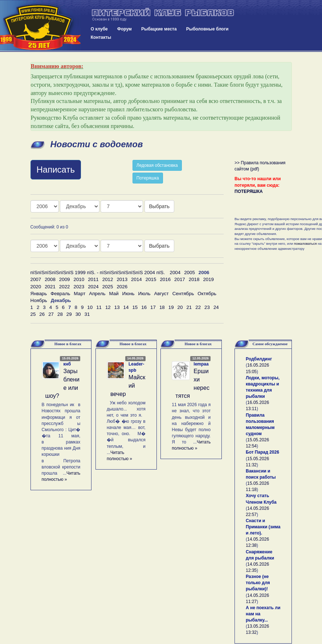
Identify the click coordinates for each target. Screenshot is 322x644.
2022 (65, 287)
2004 (175, 273)
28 (60, 314)
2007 (36, 279)
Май (114, 294)
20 (180, 307)
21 (189, 307)
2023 (79, 287)
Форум (125, 29)
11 (99, 307)
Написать (56, 170)
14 (126, 307)
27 (51, 314)
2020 (36, 287)
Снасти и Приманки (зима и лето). (263, 527)
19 (171, 307)
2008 (50, 279)
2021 (50, 287)
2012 (108, 279)
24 (216, 307)
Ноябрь (39, 300)
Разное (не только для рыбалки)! (258, 583)
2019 (208, 279)
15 (135, 307)
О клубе (99, 29)
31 (87, 314)
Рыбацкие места (159, 29)
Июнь (129, 294)
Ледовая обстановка (157, 165)
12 (108, 307)
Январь (39, 294)
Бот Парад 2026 (262, 452)
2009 (65, 279)
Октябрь (207, 294)
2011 (93, 279)
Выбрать (159, 206)
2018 (194, 279)
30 (78, 314)
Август (162, 294)
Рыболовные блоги (207, 29)
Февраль (60, 294)
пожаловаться (305, 243)
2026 (122, 287)
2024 (93, 287)
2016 (165, 279)
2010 (79, 279)
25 (33, 314)
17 (153, 307)
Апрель (97, 294)
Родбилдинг (259, 359)
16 (144, 307)
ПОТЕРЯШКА (249, 191)
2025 (108, 287)
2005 (189, 273)
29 (69, 314)
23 (207, 307)
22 (198, 307)
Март (80, 294)
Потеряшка (148, 178)
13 (117, 307)
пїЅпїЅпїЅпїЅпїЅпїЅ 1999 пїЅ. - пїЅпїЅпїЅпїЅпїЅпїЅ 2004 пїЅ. (98, 273)
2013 (122, 279)
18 (162, 307)
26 (42, 314)
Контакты (101, 37)
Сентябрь (183, 294)
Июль (144, 294)
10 (90, 307)
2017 (180, 279)
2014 (136, 279)
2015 (151, 279)
